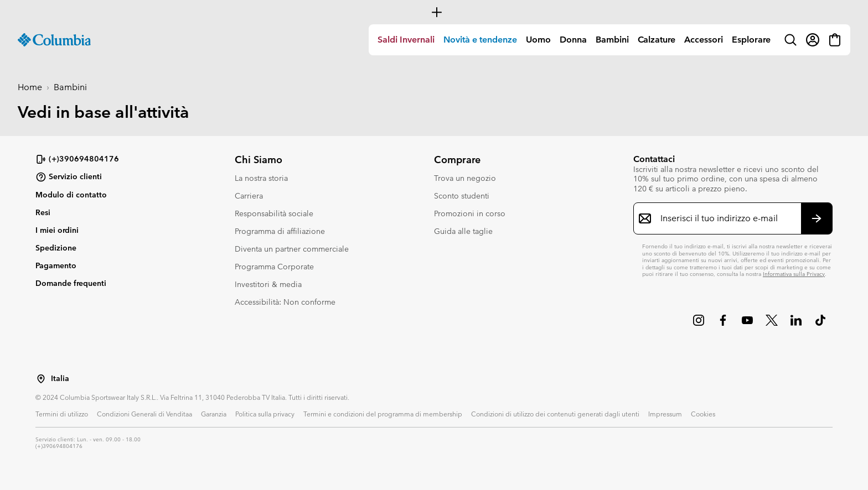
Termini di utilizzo (62, 414)
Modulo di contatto (71, 195)
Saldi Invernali (406, 40)
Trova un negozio (465, 178)
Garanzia (214, 414)
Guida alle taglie (463, 231)
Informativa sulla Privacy (794, 274)
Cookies (703, 414)
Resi (43, 212)
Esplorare (751, 40)
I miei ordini (57, 230)
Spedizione (56, 248)
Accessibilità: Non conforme (285, 302)
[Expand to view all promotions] (434, 12)
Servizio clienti (69, 177)
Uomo (538, 40)
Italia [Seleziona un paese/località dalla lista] (60, 379)
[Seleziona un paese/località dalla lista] (41, 379)
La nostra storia (261, 178)
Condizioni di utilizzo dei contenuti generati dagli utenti (555, 414)
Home (30, 87)
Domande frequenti (71, 283)
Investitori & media (268, 284)
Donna (573, 40)
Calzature (657, 40)
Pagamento (56, 265)
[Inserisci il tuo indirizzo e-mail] (726, 218)
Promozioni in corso (470, 213)
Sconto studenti (462, 196)
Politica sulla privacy (265, 414)
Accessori (704, 40)
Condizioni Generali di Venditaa (144, 414)
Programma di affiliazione (280, 231)
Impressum (665, 414)
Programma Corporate (274, 267)
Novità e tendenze (480, 40)
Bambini (612, 40)
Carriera (249, 196)
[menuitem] (406, 40)
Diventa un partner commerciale (292, 249)
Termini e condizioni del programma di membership (383, 414)
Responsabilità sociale (274, 213)
